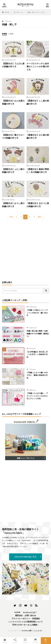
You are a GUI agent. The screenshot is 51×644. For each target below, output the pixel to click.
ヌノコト (36, 641)
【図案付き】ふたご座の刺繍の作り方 (13, 171)
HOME (7, 12)
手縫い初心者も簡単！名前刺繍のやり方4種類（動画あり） (38, 333)
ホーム (5, 641)
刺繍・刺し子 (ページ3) (36, 12)
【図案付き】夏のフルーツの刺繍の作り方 (13, 136)
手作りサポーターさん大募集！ (26, 625)
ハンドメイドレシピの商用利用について (26, 622)
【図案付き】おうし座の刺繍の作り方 (13, 205)
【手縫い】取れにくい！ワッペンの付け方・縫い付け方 (37, 313)
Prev (11, 217)
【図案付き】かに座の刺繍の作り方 (38, 136)
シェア (15, 641)
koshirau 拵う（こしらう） (32, 631)
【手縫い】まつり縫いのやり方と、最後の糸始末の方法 (37, 375)
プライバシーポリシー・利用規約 (26, 619)
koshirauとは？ (30, 612)
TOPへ (46, 641)
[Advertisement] (26, 250)
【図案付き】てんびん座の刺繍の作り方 (13, 65)
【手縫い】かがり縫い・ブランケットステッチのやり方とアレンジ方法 (37, 396)
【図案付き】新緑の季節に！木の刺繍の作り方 (38, 171)
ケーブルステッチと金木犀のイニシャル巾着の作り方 (38, 66)
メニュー (26, 641)
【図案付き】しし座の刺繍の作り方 (38, 102)
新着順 (4, 34)
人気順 (11, 34)
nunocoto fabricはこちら (26, 557)
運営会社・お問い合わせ (26, 615)
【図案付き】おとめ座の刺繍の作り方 (13, 102)
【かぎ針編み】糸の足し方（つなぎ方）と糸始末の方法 (37, 354)
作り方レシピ (18, 12)
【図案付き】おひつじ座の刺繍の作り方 (38, 205)
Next (40, 217)
